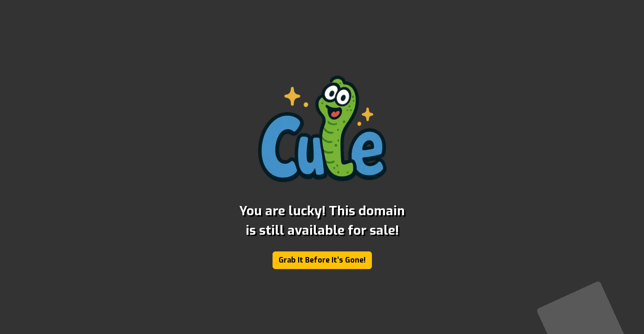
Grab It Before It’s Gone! (322, 260)
